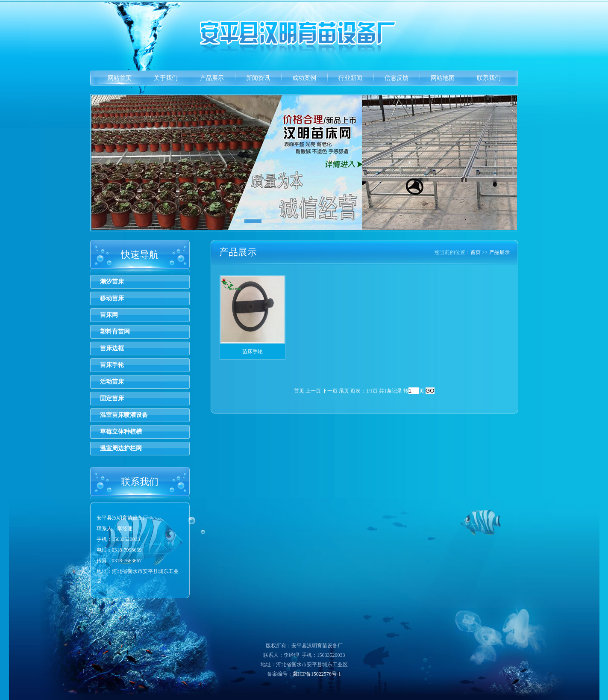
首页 (476, 252)
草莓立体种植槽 (121, 432)
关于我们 (166, 78)
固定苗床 (112, 398)
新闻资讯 (258, 78)
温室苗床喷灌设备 (124, 415)
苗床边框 (112, 348)
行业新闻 (350, 78)
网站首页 (120, 78)
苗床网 (109, 315)
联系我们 (489, 78)
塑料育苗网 (115, 332)
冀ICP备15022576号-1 (317, 674)
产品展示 (212, 78)
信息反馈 (397, 78)
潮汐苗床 (112, 282)
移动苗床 (112, 298)
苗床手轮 (112, 365)
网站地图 (443, 78)
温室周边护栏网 (121, 448)
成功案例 (304, 78)
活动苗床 (112, 382)
